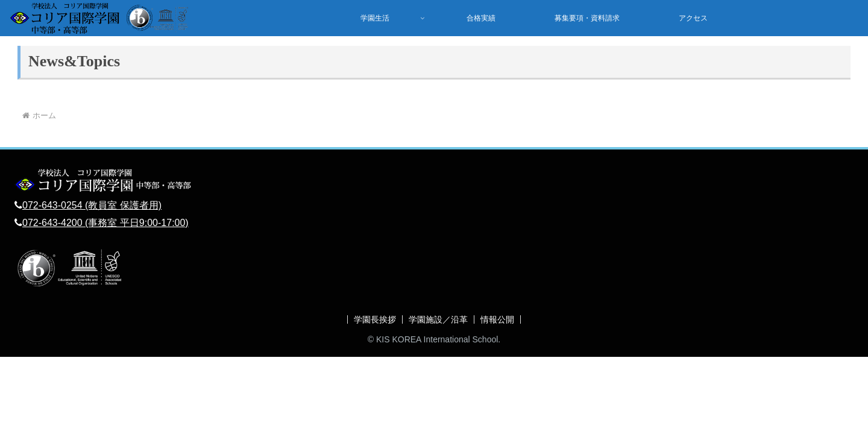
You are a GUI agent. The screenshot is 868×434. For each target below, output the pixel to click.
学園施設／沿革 (438, 319)
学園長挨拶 (375, 319)
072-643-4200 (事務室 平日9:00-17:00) (105, 223)
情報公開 (497, 319)
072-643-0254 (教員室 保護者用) (92, 205)
